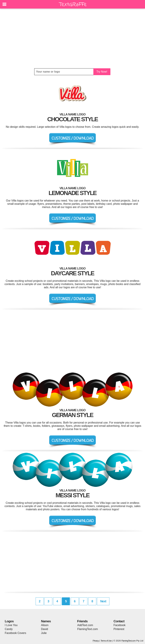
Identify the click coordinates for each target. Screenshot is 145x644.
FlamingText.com (88, 629)
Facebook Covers (15, 633)
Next (103, 601)
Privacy (96, 641)
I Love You (11, 625)
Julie (44, 633)
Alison (45, 625)
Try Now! (102, 72)
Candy (9, 629)
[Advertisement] (72, 38)
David (45, 629)
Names (46, 621)
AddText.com (85, 625)
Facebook (119, 625)
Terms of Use (106, 641)
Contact (119, 621)
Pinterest (119, 629)
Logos (9, 621)
